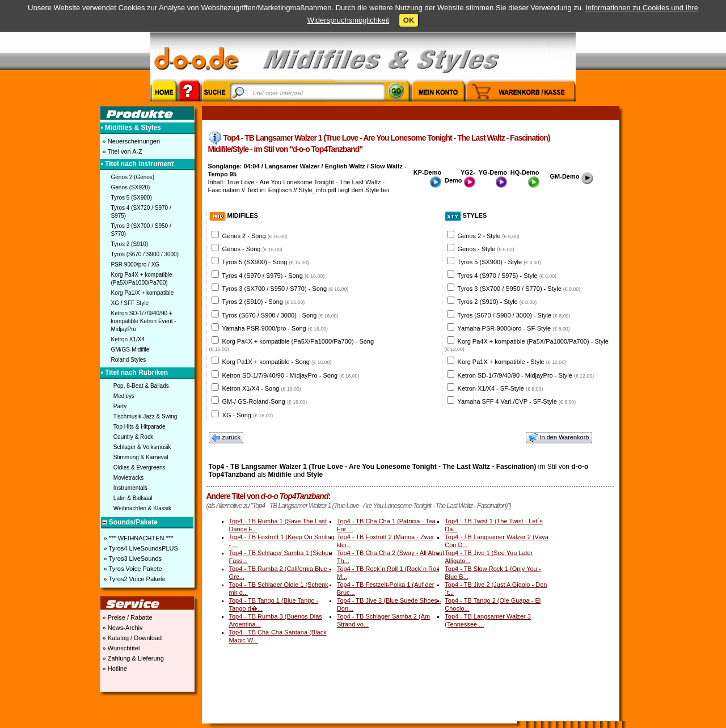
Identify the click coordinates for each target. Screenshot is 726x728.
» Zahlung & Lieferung (132, 658)
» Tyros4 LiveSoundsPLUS (140, 548)
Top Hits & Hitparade (140, 427)
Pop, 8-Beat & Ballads (141, 386)
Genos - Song (252, 249)
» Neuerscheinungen (131, 141)
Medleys (124, 396)
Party (120, 406)
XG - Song (248, 415)
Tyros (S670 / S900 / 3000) (145, 254)
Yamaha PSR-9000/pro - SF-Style (513, 328)
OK (409, 20)
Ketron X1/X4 (128, 339)
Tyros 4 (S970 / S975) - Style (507, 276)
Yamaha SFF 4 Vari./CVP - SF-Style (516, 401)
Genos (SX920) (131, 187)
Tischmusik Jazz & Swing (145, 416)
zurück (226, 438)
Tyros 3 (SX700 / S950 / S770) (141, 230)
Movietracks (128, 478)
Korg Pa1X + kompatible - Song (277, 362)
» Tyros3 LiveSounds (132, 558)
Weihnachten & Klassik (142, 508)
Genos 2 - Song (255, 236)
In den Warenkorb (559, 438)
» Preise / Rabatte (127, 617)
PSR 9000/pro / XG (136, 264)
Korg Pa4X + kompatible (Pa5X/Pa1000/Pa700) (142, 279)
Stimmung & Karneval (141, 457)
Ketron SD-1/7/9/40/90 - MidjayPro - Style (526, 375)
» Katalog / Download (132, 638)
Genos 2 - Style (489, 236)
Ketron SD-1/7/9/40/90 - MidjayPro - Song (291, 375)
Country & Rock (133, 437)
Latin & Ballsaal (133, 498)
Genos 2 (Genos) (133, 177)
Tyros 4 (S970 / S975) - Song (273, 276)
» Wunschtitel (121, 648)
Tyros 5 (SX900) (132, 198)
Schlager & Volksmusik (142, 447)
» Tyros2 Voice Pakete (134, 579)
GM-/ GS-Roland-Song (265, 401)
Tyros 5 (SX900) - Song (265, 262)
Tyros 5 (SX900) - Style (499, 262)
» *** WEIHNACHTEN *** (138, 538)
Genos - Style (486, 249)
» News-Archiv (122, 628)
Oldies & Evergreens (140, 467)
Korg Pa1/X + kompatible (143, 293)
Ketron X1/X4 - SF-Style (501, 388)
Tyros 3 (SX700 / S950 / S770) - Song (285, 289)
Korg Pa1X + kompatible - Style (512, 362)
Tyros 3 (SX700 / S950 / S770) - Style (519, 289)
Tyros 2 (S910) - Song (263, 302)
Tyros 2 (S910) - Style (497, 302)
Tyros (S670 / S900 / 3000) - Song (280, 315)
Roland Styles (129, 360)
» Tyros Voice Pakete (132, 569)
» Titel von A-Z (122, 151)
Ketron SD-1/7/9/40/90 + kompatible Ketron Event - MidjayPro (144, 321)
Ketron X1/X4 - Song (262, 388)
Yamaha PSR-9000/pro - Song (275, 328)
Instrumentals (130, 488)
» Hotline (114, 668)
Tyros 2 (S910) (130, 244)
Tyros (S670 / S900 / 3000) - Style (514, 315)
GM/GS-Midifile (130, 350)
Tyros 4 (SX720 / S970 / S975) (141, 212)
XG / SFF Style (130, 303)
